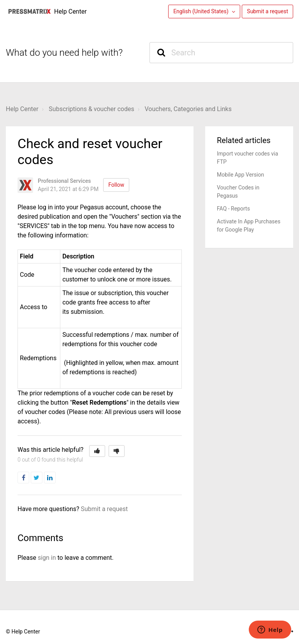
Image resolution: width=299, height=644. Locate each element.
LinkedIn (55, 478)
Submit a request (267, 11)
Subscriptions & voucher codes (91, 109)
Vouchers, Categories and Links (188, 109)
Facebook (29, 478)
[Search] (221, 53)
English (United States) (201, 11)
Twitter (42, 478)
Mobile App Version (240, 175)
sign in (47, 558)
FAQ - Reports (233, 209)
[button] (97, 451)
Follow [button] (116, 185)
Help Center (22, 109)
